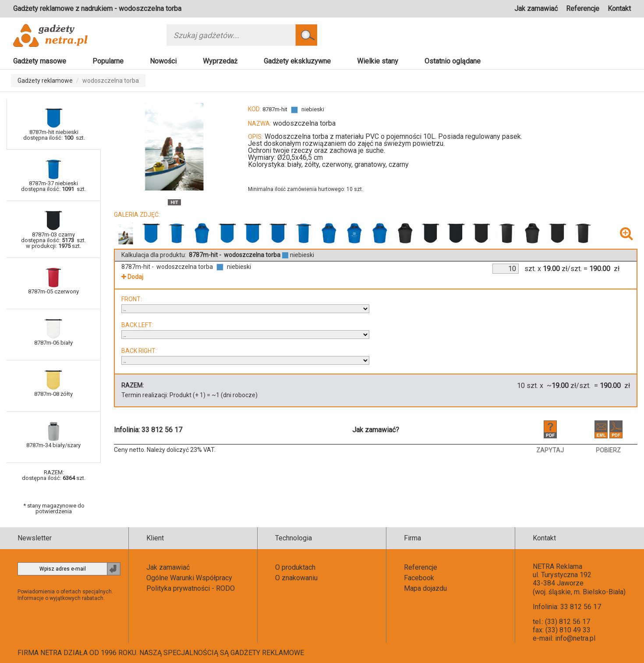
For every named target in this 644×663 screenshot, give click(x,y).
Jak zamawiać (536, 9)
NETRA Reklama (557, 566)
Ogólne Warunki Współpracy (189, 578)
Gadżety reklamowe (45, 81)
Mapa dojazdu (425, 588)
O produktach (295, 567)
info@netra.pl (575, 638)
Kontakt (619, 9)
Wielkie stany (378, 61)
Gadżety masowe (40, 61)
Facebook (419, 578)
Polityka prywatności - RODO (191, 588)
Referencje (583, 9)
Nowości (163, 61)
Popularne (108, 61)
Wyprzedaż (220, 61)
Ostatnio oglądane (453, 61)
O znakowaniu (296, 578)
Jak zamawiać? (376, 430)
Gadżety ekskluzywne (297, 61)
